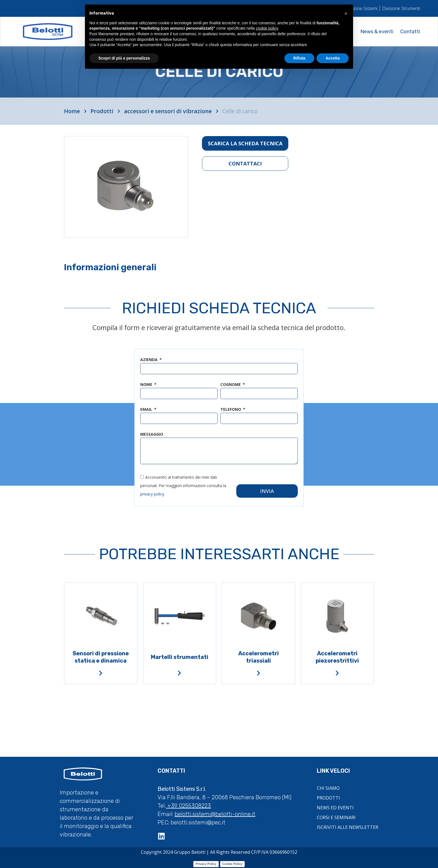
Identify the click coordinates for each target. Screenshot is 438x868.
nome (147, 385)
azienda (149, 360)
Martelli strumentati (180, 656)
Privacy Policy (206, 863)
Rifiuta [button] (299, 58)
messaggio (152, 435)
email (147, 410)
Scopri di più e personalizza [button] (124, 58)
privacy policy (152, 493)
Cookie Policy (232, 863)
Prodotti (102, 111)
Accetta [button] (333, 58)
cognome (231, 385)
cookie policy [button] (267, 28)
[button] (346, 13)
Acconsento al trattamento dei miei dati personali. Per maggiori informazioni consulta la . (183, 484)
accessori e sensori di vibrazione (168, 111)
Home (72, 111)
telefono (231, 410)
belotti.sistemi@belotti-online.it (215, 813)
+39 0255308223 (188, 805)
